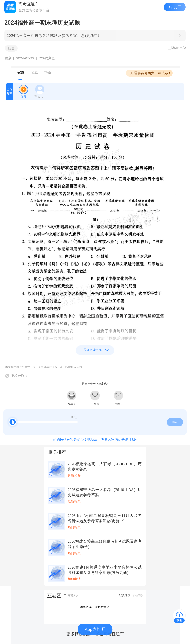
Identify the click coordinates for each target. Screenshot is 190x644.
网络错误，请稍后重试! (95, 607)
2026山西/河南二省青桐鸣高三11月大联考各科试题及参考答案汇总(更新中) (105, 518)
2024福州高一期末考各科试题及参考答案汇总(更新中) (53, 36)
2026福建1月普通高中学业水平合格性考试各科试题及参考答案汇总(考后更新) (105, 570)
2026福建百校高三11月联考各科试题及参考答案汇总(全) (105, 544)
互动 (52, 73)
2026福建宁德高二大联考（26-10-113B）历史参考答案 (105, 467)
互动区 (54, 596)
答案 (34, 73)
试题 (21, 73)
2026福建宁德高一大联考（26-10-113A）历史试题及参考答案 (105, 492)
